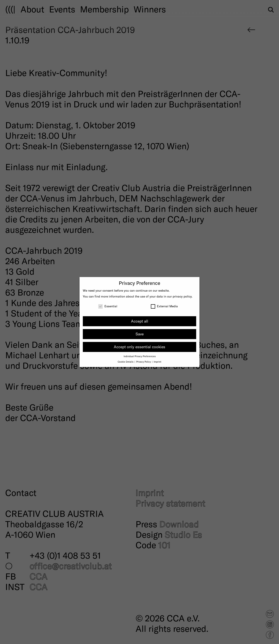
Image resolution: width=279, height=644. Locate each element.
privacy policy (182, 296)
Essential (108, 306)
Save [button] (140, 334)
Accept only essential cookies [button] (139, 347)
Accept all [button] (140, 321)
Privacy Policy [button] (144, 362)
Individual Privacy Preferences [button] (140, 356)
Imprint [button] (157, 362)
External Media (164, 306)
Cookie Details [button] (126, 362)
